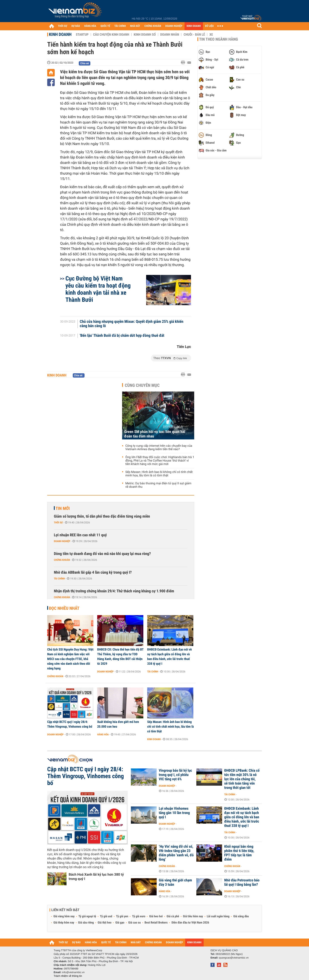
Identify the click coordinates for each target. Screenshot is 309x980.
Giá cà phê (173, 916)
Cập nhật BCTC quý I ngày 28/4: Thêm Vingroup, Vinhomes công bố (70, 724)
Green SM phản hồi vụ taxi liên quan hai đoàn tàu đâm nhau (155, 434)
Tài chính (59, 579)
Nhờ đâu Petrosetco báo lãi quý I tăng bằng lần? (242, 882)
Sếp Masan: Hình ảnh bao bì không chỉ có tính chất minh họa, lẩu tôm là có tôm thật (159, 474)
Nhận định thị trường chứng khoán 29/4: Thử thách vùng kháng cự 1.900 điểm (114, 591)
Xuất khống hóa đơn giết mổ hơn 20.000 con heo (118, 724)
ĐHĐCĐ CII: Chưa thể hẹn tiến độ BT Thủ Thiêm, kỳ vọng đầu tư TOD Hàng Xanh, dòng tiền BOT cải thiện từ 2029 (120, 657)
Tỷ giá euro (139, 916)
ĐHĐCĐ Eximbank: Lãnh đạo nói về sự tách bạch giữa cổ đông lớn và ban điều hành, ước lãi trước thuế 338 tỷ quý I (170, 657)
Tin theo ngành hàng (219, 39)
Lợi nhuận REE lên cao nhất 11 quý (80, 535)
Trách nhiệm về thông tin (68, 976)
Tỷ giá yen (122, 916)
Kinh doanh (60, 34)
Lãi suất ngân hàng (218, 916)
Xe (211, 35)
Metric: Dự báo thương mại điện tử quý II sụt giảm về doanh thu (158, 485)
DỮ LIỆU (209, 26)
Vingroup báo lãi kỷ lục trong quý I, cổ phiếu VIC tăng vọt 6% (175, 775)
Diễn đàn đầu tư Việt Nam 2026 (190, 923)
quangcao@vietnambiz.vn (234, 958)
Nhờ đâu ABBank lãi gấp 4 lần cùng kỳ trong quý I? (93, 572)
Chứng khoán (62, 560)
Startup (82, 35)
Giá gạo (120, 923)
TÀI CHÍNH (120, 26)
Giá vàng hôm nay (64, 916)
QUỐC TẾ (105, 26)
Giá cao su (135, 923)
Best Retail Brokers (156, 923)
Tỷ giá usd (106, 916)
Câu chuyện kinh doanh (111, 35)
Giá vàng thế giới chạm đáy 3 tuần (175, 882)
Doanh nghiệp (62, 541)
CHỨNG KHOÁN (153, 26)
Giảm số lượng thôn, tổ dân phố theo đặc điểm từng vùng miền (102, 516)
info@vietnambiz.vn (73, 972)
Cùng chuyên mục (142, 385)
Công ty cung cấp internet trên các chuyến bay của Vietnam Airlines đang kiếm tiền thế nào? (159, 448)
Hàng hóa (103, 735)
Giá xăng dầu (241, 916)
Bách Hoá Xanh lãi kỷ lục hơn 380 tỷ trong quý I (96, 877)
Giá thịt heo (105, 923)
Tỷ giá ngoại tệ (87, 916)
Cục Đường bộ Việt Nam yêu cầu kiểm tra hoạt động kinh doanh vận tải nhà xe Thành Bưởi (98, 289)
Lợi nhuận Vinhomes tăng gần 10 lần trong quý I (174, 813)
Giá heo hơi (156, 916)
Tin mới (63, 508)
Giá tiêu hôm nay (193, 916)
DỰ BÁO (76, 26)
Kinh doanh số (145, 35)
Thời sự (58, 523)
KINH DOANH (194, 26)
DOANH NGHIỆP (174, 26)
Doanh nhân (170, 35)
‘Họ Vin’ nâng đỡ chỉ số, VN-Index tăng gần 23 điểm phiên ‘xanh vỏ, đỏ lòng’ (176, 853)
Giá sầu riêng (86, 923)
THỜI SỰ (63, 26)
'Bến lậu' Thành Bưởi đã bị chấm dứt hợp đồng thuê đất (122, 336)
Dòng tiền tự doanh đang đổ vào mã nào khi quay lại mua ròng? (102, 554)
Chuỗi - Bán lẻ (194, 35)
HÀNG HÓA (90, 26)
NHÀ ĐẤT (135, 26)
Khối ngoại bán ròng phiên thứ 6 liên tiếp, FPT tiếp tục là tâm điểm (239, 853)
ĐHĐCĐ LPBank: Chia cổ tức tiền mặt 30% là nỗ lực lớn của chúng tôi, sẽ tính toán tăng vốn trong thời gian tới (242, 779)
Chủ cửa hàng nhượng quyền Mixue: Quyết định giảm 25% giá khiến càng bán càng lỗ (132, 324)
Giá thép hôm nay (64, 923)
